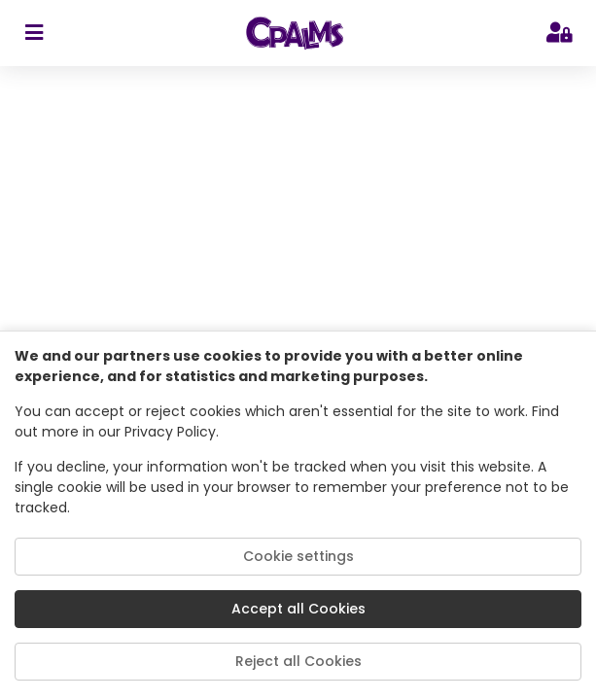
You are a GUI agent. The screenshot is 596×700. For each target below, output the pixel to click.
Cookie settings (298, 556)
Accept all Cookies (298, 609)
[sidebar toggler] (34, 33)
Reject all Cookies (298, 661)
